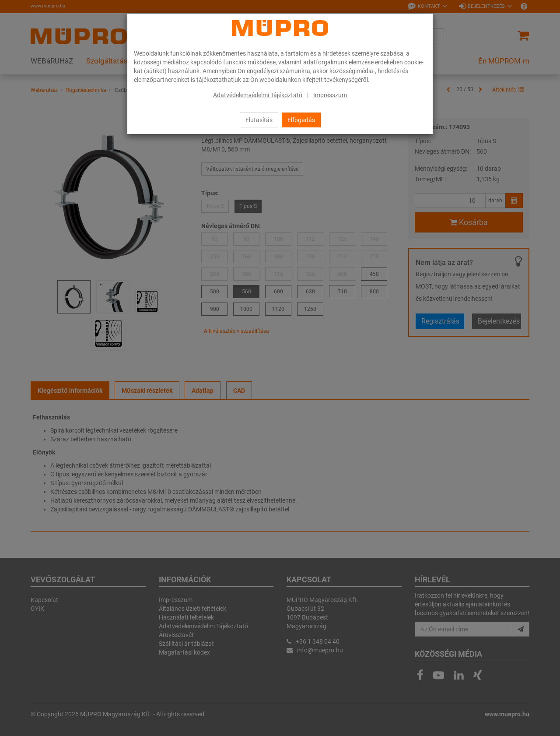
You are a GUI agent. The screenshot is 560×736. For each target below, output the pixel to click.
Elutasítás (259, 120)
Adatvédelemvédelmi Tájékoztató (258, 95)
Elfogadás (301, 120)
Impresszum (330, 95)
